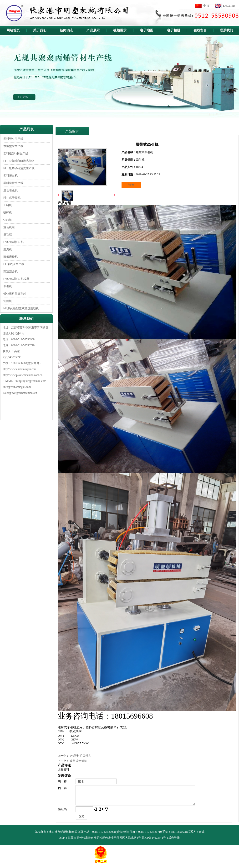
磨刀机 (8, 249)
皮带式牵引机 (78, 761)
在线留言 (200, 30)
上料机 (8, 205)
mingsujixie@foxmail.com (31, 381)
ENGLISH (229, 6)
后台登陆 (174, 841)
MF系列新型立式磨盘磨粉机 (21, 308)
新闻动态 (66, 30)
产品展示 (93, 30)
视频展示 (120, 30)
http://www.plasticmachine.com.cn (23, 375)
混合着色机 (10, 190)
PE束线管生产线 (14, 264)
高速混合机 (10, 271)
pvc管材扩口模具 (80, 756)
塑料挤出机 (10, 176)
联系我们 (226, 30)
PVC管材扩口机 (13, 242)
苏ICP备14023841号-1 (155, 841)
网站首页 (13, 30)
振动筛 (8, 235)
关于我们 (40, 30)
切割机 (8, 301)
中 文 (206, 6)
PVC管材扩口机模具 (16, 279)
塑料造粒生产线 (13, 183)
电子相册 (173, 30)
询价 (131, 185)
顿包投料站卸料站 (15, 294)
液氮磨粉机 (10, 257)
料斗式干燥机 (12, 198)
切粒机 (8, 220)
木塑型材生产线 (13, 146)
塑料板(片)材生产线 (16, 153)
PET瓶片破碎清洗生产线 (19, 168)
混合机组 (9, 227)
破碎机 (8, 212)
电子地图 (147, 30)
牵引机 (8, 286)
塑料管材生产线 (13, 139)
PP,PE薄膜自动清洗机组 (19, 161)
